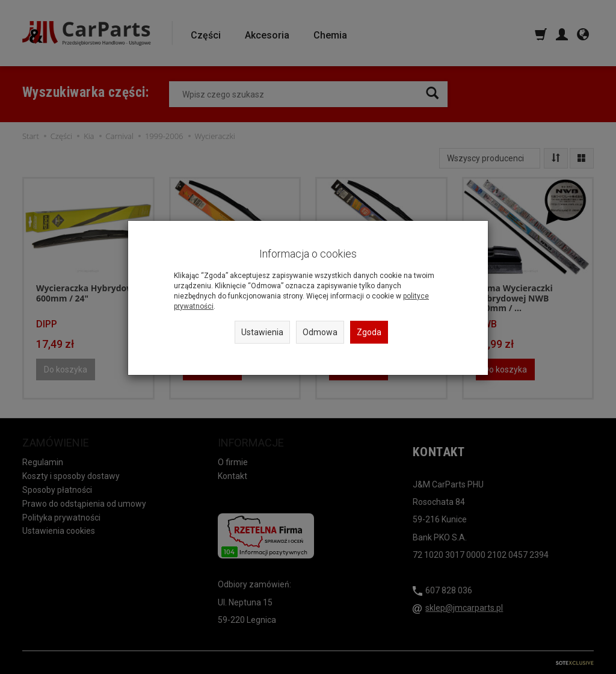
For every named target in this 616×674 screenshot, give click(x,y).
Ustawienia (262, 332)
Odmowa (320, 332)
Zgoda (369, 332)
